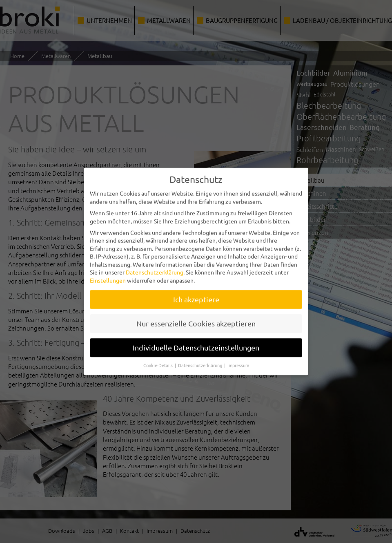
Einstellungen (108, 276)
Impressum (238, 361)
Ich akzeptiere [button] (196, 295)
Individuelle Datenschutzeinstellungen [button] (196, 343)
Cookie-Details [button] (159, 361)
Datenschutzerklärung (155, 268)
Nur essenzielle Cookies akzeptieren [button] (196, 319)
